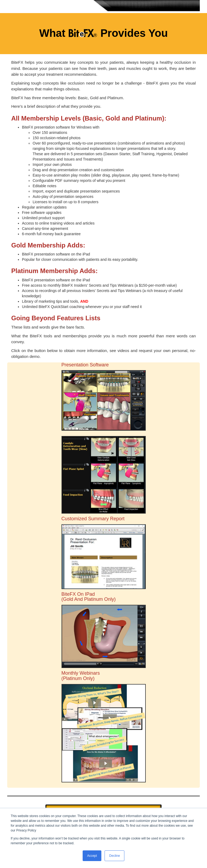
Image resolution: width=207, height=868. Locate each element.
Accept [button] (92, 856)
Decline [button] (114, 856)
